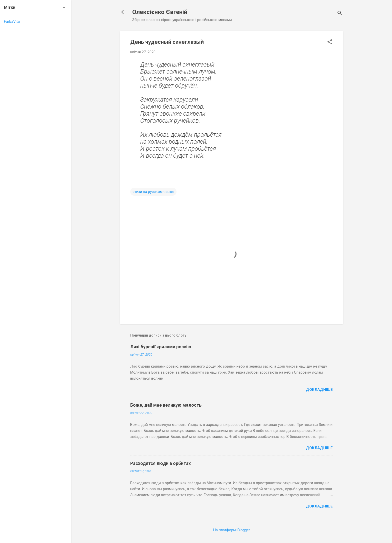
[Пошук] (340, 14)
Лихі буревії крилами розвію (161, 347)
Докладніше (319, 390)
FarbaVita (12, 22)
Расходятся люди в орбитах (160, 463)
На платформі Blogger (232, 530)
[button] (330, 42)
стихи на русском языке (153, 192)
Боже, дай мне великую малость (166, 405)
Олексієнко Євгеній (160, 12)
